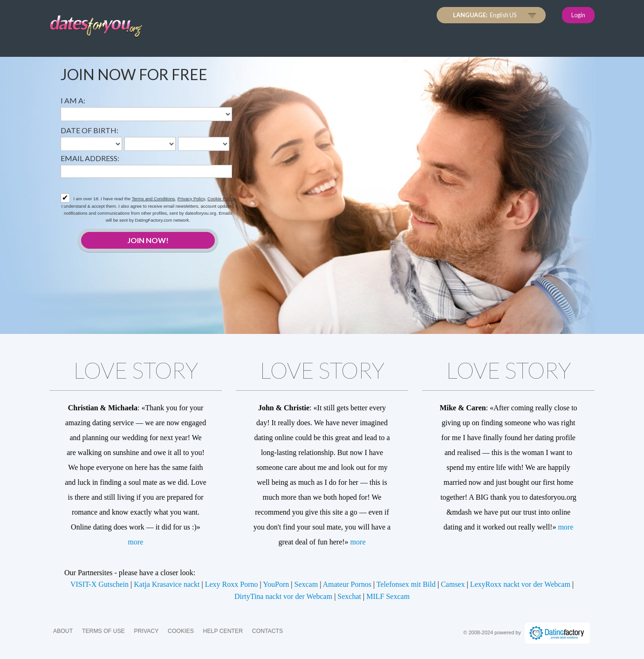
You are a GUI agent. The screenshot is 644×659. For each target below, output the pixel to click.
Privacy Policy (191, 199)
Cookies (181, 631)
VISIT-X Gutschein (99, 584)
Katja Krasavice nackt (167, 584)
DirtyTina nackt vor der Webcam (283, 596)
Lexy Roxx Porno (232, 584)
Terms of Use (103, 631)
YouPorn (276, 584)
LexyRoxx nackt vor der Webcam (520, 584)
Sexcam (306, 584)
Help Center (223, 631)
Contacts (267, 631)
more (136, 542)
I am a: (73, 100)
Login (578, 15)
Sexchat (349, 596)
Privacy (146, 631)
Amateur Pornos (347, 584)
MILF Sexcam (388, 596)
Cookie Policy (221, 199)
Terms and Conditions (154, 199)
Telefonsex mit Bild (406, 584)
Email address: (90, 158)
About (63, 631)
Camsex (453, 584)
